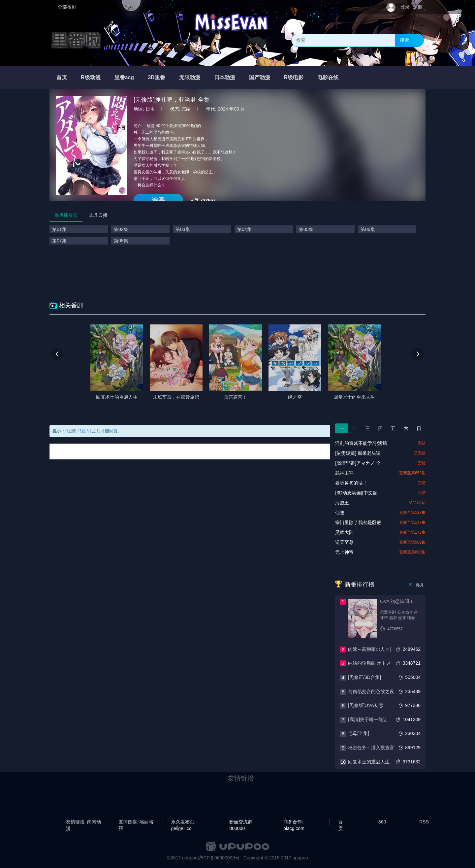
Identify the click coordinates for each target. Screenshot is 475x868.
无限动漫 (190, 77)
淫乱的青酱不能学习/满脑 (361, 443)
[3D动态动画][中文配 (356, 493)
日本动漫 (225, 77)
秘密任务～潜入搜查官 (371, 748)
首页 (62, 77)
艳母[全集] (359, 733)
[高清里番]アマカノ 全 (358, 463)
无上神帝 (344, 552)
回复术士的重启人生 (369, 762)
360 (382, 822)
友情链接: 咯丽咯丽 (136, 822)
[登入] (85, 431)
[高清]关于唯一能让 (368, 719)
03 (237, 109)
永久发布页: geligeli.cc (183, 822)
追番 (158, 200)
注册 (418, 7)
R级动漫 (91, 77)
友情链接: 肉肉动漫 (83, 822)
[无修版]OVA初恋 (365, 705)
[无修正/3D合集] (364, 677)
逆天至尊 (344, 542)
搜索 (404, 40)
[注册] (71, 431)
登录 (405, 7)
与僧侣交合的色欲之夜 (371, 691)
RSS (424, 822)
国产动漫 (260, 77)
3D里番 (156, 77)
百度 (340, 822)
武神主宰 (344, 473)
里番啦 (76, 40)
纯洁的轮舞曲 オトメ (369, 663)
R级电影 (294, 77)
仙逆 (340, 513)
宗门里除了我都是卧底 (358, 522)
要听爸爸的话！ (351, 483)
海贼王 (342, 503)
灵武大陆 (344, 532)
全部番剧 (67, 7)
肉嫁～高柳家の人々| (369, 649)
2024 (223, 109)
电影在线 (328, 77)
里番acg (124, 77)
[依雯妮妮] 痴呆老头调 (358, 453)
